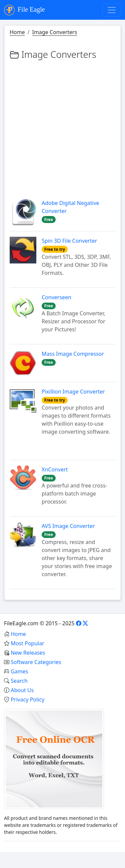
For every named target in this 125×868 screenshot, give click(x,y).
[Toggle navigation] (112, 10)
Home (17, 32)
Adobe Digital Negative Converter (70, 207)
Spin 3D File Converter (69, 241)
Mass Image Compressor (73, 354)
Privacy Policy (27, 699)
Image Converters (54, 32)
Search (19, 681)
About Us (22, 690)
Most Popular (27, 643)
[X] (85, 623)
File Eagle (24, 10)
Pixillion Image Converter (73, 392)
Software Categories (36, 662)
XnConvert (55, 469)
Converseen (56, 297)
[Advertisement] (62, 126)
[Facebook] (79, 623)
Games (19, 671)
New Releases (28, 653)
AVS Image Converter (68, 526)
